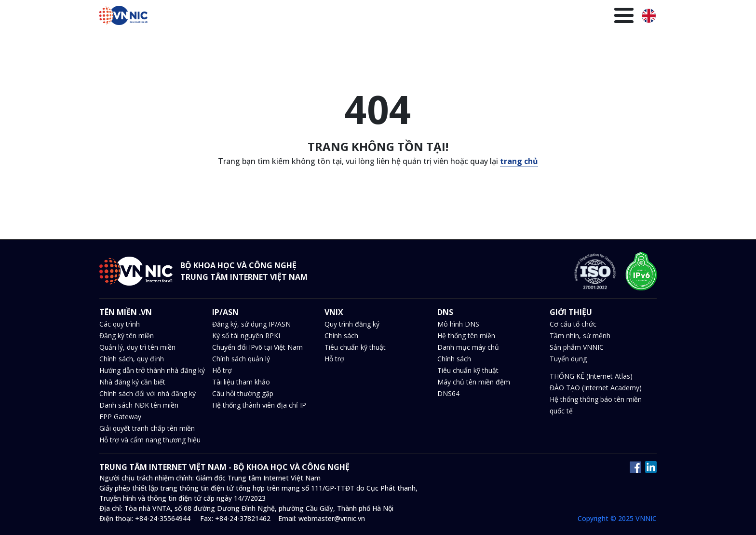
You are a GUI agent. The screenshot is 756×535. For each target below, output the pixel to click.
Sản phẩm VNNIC (577, 347)
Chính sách (341, 336)
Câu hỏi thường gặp (243, 393)
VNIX (359, 17)
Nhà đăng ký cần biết (132, 382)
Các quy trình (120, 324)
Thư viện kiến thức (550, 17)
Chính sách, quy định (132, 359)
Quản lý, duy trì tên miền (137, 347)
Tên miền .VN (282, 17)
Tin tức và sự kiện (436, 17)
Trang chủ (229, 17)
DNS (385, 17)
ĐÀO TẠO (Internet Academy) (596, 388)
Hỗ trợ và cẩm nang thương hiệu (150, 440)
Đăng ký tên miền (127, 336)
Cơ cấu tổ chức (573, 324)
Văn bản (492, 17)
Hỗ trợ (222, 370)
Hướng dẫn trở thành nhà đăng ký (152, 370)
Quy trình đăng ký (352, 324)
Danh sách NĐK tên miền (139, 405)
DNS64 (448, 393)
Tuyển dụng (568, 359)
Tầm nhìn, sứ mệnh (580, 336)
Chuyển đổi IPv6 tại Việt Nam (257, 347)
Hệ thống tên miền (466, 336)
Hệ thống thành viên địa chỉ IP (259, 405)
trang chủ (519, 161)
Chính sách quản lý (241, 359)
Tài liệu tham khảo (241, 382)
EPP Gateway (120, 417)
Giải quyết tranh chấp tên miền (147, 428)
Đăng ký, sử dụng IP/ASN (251, 324)
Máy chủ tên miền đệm (474, 382)
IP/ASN (328, 17)
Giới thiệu (611, 17)
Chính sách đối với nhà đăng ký (148, 393)
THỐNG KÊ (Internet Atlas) (591, 376)
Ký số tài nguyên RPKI (246, 336)
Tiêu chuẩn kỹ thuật (355, 347)
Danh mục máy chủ (468, 347)
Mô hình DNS (458, 324)
